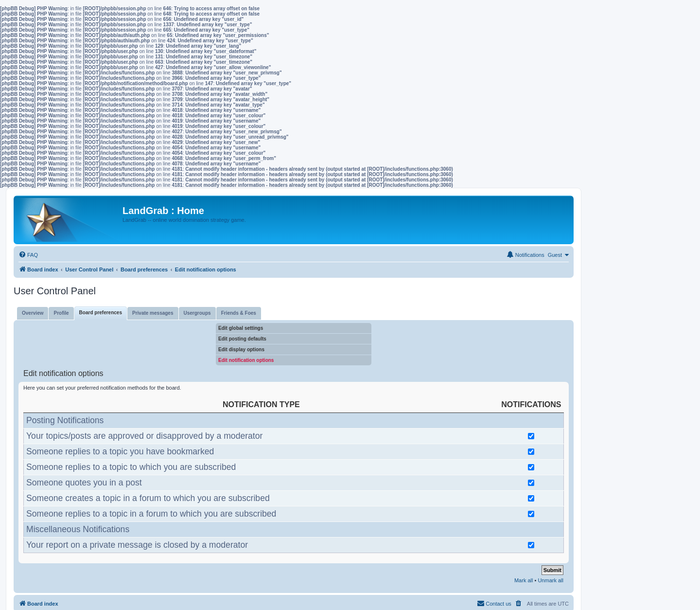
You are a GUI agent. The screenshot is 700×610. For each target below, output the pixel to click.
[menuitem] (28, 255)
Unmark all (551, 580)
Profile (61, 313)
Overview (33, 313)
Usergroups (197, 313)
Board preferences (101, 313)
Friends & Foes (239, 313)
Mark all (524, 580)
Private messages (153, 313)
